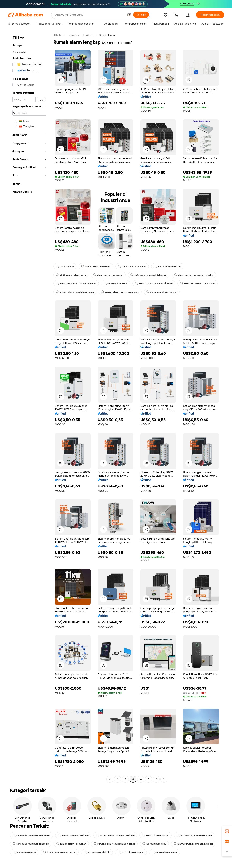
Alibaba (58, 35)
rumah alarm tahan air (132, 266)
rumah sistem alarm (165, 852)
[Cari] (141, 15)
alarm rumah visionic (97, 852)
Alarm (90, 35)
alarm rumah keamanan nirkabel (194, 275)
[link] (227, 831)
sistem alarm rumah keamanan (75, 292)
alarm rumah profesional (162, 292)
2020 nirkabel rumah (131, 852)
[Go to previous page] (110, 779)
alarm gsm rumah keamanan (194, 835)
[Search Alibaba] (90, 15)
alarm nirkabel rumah (156, 835)
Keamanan (74, 35)
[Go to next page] (164, 779)
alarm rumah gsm (24, 852)
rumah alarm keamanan (71, 844)
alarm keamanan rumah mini (198, 283)
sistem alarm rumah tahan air (149, 275)
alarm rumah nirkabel (167, 266)
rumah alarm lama (116, 283)
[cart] (177, 15)
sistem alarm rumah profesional (115, 835)
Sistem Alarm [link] (107, 35)
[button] (129, 15)
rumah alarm (65, 266)
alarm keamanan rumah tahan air (76, 283)
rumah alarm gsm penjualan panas (114, 844)
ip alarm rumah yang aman (60, 852)
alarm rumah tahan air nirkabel (154, 283)
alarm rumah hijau (154, 844)
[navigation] (29, 408)
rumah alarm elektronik (96, 266)
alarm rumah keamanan (108, 275)
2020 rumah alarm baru (71, 275)
